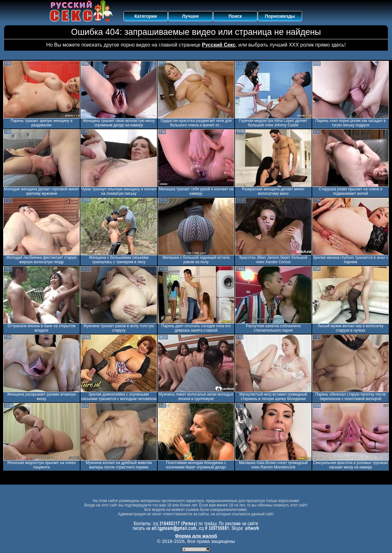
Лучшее (190, 16)
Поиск (235, 16)
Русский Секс (219, 45)
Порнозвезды (280, 16)
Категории (146, 16)
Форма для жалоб (196, 536)
